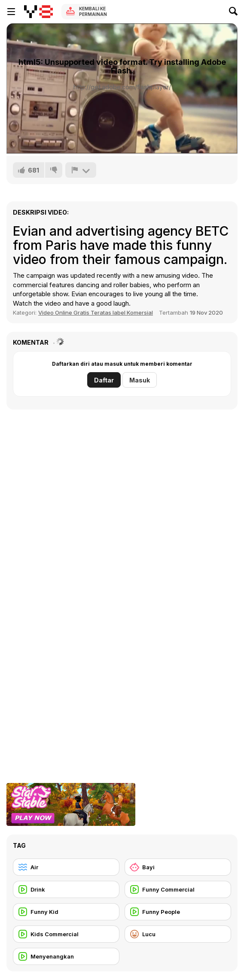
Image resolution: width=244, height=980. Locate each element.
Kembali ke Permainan (93, 11)
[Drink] (66, 889)
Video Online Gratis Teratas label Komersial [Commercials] (96, 313)
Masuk (140, 380)
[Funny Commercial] (178, 889)
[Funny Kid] (66, 912)
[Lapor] (81, 170)
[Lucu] (178, 934)
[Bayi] (178, 867)
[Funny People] (178, 912)
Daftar (104, 380)
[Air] (66, 867)
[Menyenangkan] (66, 956)
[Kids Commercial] (66, 934)
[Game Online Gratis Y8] (38, 12)
